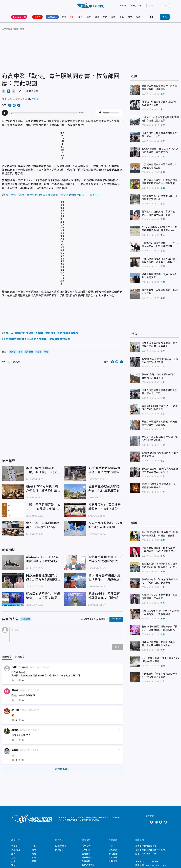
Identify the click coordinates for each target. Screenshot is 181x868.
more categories (152, 17)
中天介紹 (86, 846)
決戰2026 (52, 17)
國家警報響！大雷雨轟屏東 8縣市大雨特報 (160, 292)
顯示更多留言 (62, 769)
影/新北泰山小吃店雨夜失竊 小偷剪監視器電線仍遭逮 (160, 360)
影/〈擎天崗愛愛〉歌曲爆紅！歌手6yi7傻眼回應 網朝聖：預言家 (160, 534)
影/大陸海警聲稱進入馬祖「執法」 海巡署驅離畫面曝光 (106, 578)
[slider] (44, 113)
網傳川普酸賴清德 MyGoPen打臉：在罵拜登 (159, 276)
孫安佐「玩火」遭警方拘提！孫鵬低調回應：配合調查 (160, 597)
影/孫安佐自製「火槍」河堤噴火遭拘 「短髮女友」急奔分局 (160, 581)
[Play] (5, 113)
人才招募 (86, 850)
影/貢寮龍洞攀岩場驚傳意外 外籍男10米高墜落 (160, 455)
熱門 (72, 17)
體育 (105, 17)
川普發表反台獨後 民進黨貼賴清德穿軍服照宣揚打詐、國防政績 (160, 182)
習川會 (37, 17)
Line (161, 822)
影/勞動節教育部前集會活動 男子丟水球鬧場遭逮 (106, 470)
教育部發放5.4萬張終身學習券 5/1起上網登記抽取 (105, 507)
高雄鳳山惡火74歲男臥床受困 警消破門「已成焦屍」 (160, 439)
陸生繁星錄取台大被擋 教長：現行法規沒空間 (106, 488)
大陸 (130, 17)
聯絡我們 (113, 854)
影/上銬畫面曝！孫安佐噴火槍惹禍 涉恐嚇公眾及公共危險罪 (160, 150)
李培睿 (35, 99)
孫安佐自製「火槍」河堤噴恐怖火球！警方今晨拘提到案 (160, 675)
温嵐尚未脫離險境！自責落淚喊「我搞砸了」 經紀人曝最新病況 (159, 550)
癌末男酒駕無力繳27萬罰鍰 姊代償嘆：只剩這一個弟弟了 (160, 345)
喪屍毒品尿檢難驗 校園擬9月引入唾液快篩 (106, 525)
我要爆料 (113, 858)
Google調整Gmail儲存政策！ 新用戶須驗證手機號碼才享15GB (160, 229)
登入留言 (116, 619)
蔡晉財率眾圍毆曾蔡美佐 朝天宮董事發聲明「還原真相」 (160, 88)
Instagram (156, 822)
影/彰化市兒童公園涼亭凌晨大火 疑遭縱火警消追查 (160, 486)
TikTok (165, 822)
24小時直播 (61, 846)
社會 (89, 17)
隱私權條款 (87, 858)
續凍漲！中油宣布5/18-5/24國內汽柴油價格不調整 (160, 103)
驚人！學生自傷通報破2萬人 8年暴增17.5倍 (42, 525)
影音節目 (59, 850)
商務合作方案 (88, 865)
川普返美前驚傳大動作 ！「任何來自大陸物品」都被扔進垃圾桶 (160, 245)
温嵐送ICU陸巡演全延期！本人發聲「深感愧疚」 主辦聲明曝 (160, 612)
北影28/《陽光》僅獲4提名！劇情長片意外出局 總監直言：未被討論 (160, 566)
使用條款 (86, 854)
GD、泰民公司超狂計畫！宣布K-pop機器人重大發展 (160, 660)
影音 (138, 17)
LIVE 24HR (20, 17)
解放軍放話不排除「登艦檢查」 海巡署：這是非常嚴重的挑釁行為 (43, 596)
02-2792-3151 (153, 862)
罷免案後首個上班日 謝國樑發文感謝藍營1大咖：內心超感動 (106, 559)
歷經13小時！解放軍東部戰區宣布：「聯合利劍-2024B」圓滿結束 (104, 596)
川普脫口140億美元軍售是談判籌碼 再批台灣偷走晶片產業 (160, 119)
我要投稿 (113, 861)
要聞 (80, 17)
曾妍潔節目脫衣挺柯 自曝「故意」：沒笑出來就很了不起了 (158, 213)
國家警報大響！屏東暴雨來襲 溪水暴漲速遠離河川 (160, 198)
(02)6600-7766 (149, 854)
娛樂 (97, 17)
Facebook (152, 822)
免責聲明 (86, 861)
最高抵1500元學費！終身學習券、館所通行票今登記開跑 (43, 489)
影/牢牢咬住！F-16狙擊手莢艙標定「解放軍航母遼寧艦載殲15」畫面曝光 (43, 559)
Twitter (147, 822)
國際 (122, 17)
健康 (34, 861)
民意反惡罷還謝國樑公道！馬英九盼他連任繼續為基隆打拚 (43, 578)
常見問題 (113, 850)
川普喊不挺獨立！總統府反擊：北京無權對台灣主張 (160, 166)
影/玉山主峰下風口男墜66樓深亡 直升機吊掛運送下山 (160, 376)
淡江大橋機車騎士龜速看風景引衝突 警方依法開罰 (160, 135)
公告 (111, 846)
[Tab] (20, 657)
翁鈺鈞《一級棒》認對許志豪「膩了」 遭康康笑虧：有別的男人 (160, 628)
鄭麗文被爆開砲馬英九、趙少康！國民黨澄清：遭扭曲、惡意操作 (160, 260)
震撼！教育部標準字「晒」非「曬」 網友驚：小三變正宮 (42, 470)
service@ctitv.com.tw (156, 865)
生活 (114, 17)
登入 (165, 17)
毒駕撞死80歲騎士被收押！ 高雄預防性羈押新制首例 (160, 408)
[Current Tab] (7, 657)
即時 (64, 17)
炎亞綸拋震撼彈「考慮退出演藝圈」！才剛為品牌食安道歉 (158, 644)
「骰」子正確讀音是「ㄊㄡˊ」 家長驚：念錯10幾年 (43, 507)
